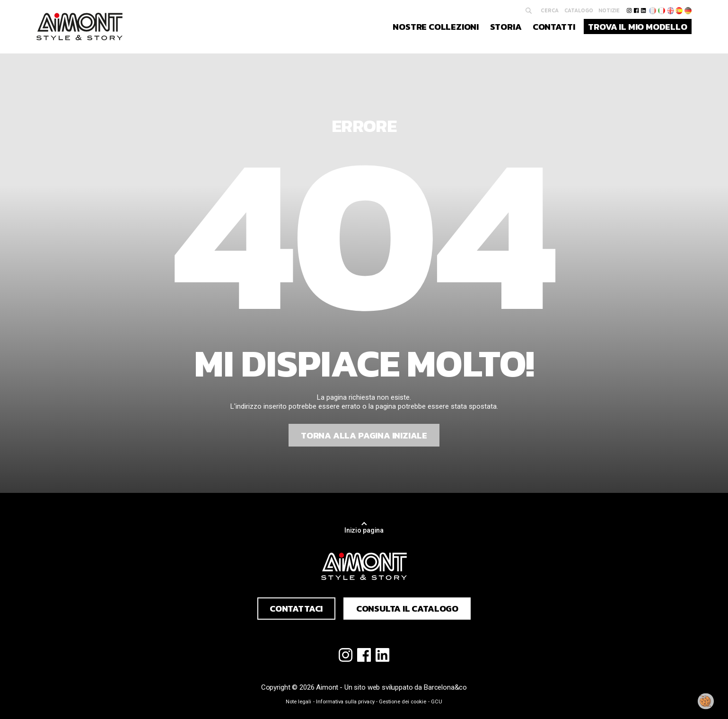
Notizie (609, 10)
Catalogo (579, 10)
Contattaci (296, 608)
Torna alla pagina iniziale (364, 435)
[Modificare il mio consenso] (706, 701)
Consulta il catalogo (407, 608)
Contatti (554, 26)
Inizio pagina (364, 530)
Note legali (298, 702)
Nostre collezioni (436, 26)
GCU (437, 702)
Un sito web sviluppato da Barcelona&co (406, 687)
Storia (506, 26)
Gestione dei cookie (403, 702)
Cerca (550, 10)
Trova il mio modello (637, 26)
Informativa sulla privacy (345, 702)
